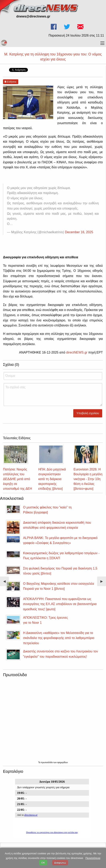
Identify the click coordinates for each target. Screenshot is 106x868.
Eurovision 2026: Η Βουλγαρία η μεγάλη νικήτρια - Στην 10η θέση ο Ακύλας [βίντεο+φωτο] (88, 479)
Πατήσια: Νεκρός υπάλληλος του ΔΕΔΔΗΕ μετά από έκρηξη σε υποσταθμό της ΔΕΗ (18, 479)
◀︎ (6, 583)
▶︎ (103, 583)
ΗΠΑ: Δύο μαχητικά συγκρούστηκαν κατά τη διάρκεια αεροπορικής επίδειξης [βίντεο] (52, 479)
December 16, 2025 (79, 232)
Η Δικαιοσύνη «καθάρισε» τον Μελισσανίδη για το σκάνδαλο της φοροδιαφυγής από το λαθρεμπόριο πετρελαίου (59, 638)
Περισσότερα (93, 858)
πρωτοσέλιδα (47, 762)
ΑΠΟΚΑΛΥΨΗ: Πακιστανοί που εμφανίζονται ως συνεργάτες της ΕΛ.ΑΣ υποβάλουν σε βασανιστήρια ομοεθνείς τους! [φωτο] (60, 604)
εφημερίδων (63, 762)
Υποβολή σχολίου (88, 413)
